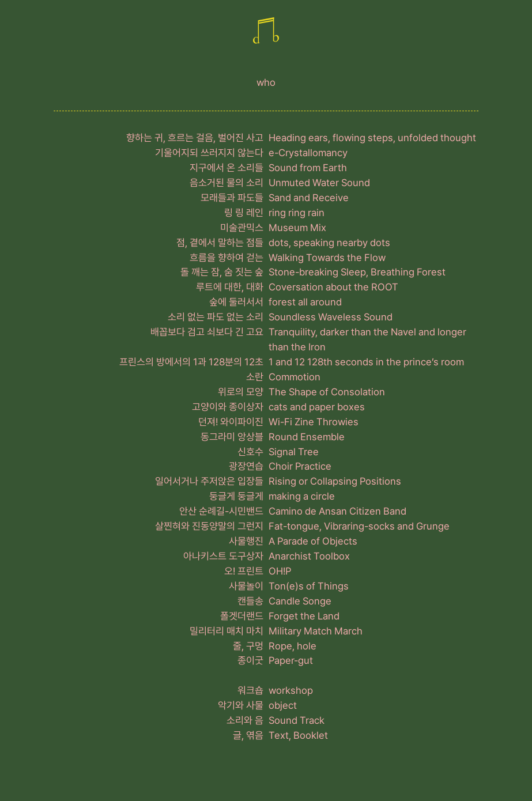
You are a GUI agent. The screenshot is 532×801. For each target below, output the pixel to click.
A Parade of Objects (313, 541)
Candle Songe (300, 601)
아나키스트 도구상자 (223, 556)
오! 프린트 (244, 571)
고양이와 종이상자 (228, 407)
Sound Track (297, 720)
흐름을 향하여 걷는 (227, 258)
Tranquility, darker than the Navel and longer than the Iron (367, 339)
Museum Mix (297, 228)
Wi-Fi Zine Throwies (314, 422)
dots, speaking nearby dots (329, 243)
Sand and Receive (309, 198)
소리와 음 (245, 720)
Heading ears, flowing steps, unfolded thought (372, 138)
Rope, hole (293, 646)
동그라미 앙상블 (232, 437)
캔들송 (250, 601)
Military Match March (316, 631)
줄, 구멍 (248, 646)
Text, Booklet (298, 735)
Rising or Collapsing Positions (335, 481)
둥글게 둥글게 (236, 496)
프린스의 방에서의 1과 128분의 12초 (191, 362)
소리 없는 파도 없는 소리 (216, 317)
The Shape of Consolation (327, 392)
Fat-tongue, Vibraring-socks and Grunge (359, 526)
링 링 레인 (244, 213)
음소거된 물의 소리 (227, 183)
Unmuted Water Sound (319, 183)
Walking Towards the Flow (327, 258)
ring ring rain (297, 213)
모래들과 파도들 (232, 198)
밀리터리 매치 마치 (227, 631)
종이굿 (250, 660)
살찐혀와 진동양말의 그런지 (209, 526)
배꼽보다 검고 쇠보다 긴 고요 (207, 332)
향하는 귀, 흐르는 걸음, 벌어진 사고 (195, 138)
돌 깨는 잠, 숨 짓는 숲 (222, 272)
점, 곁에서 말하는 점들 (220, 243)
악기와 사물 (241, 705)
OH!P (280, 571)
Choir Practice (300, 466)
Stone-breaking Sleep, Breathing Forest (357, 272)
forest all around (305, 302)
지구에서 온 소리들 (227, 168)
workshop (291, 690)
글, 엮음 (248, 735)
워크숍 (250, 690)
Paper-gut (291, 660)
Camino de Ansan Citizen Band (337, 511)
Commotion (295, 377)
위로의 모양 (241, 392)
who (266, 82)
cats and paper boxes (317, 407)
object (283, 705)
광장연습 (246, 466)
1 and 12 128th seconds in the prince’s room (366, 362)
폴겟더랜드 (242, 616)
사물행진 (246, 541)
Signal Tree (294, 452)
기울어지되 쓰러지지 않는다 (209, 153)
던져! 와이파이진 (231, 422)
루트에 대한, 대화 (230, 287)
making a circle (302, 496)
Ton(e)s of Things (309, 586)
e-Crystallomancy (308, 153)
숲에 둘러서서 (236, 302)
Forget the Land (304, 616)
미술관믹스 (242, 228)
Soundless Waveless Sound (331, 317)
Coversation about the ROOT (333, 287)
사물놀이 (246, 586)
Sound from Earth (308, 168)
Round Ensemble (307, 437)
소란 (255, 377)
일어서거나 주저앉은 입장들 (209, 481)
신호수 (250, 452)
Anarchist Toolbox (309, 556)
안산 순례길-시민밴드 (221, 511)
